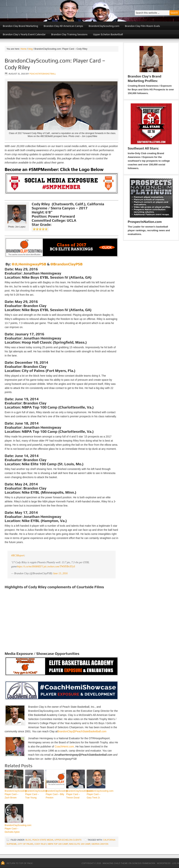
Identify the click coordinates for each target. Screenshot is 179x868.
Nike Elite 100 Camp (80, 844)
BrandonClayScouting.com (104, 26)
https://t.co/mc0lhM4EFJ (30, 567)
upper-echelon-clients (68, 840)
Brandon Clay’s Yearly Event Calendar (24, 34)
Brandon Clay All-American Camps (63, 26)
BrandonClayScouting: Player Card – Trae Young (34, 794)
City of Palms (26, 844)
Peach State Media (43, 840)
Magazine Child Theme (115, 863)
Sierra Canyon (100, 844)
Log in (176, 863)
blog (28, 840)
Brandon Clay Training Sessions (69, 34)
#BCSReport (18, 555)
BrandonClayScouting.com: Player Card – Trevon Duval (76, 794)
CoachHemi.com (64, 747)
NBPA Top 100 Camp (58, 844)
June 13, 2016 (60, 573)
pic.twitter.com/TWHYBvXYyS (59, 567)
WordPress (164, 863)
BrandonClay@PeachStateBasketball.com (82, 731)
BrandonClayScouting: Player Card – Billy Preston (55, 794)
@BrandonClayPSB (66, 264)
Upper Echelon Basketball (108, 34)
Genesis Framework (144, 863)
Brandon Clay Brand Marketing (20, 26)
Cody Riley (40, 844)
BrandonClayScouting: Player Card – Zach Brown (14, 794)
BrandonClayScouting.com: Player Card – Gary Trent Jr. (96, 794)
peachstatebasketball (43, 74)
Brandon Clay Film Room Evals (142, 26)
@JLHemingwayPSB (29, 264)
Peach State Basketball (46, 11)
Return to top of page (20, 863)
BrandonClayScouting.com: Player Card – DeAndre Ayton (14, 829)
